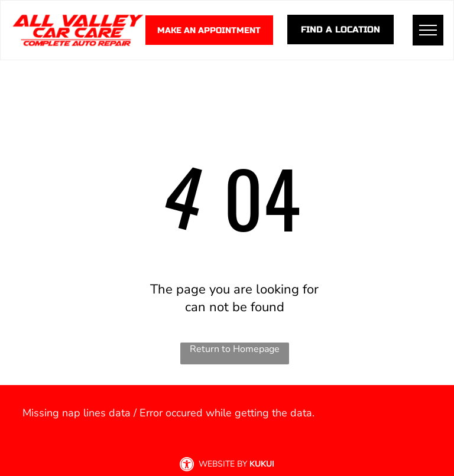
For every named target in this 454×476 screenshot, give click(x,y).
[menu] (428, 30)
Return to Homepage (235, 349)
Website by (223, 464)
